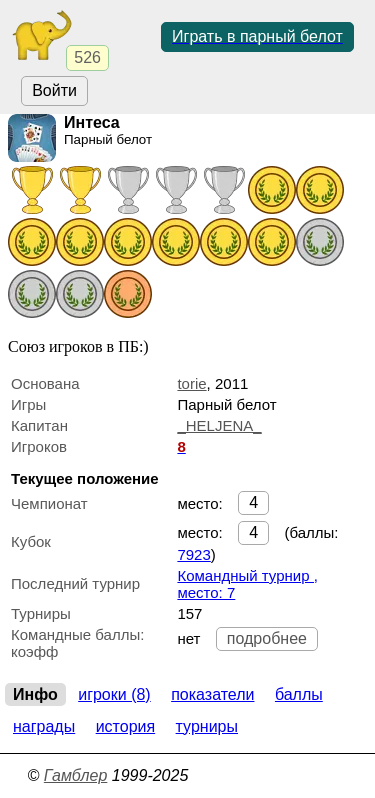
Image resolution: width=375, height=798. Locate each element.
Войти (54, 90)
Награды (44, 726)
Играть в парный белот (257, 36)
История (125, 726)
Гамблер (76, 775)
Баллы (299, 694)
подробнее (267, 638)
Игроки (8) (114, 694)
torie (191, 383)
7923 (193, 554)
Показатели (212, 694)
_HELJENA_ (219, 425)
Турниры (207, 726)
